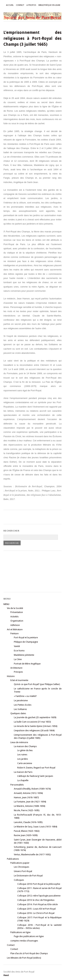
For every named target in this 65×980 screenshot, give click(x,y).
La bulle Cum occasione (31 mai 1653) (32, 722)
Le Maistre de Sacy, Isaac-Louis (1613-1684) (36, 827)
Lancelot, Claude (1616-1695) (28, 822)
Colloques (19, 880)
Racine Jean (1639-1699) (26, 835)
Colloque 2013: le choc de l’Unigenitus (36, 900)
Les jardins (23, 759)
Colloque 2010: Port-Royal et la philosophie (39, 884)
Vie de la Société (15, 608)
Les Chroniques (21, 867)
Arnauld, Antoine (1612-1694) (28, 793)
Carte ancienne (25, 763)
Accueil (10, 5)
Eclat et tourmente (19, 680)
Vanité (17, 646)
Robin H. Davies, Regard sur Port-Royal (36, 768)
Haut (6, 975)
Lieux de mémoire (19, 742)
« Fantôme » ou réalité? (25, 696)
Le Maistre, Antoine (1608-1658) (30, 806)
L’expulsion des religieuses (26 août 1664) (34, 730)
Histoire (11, 676)
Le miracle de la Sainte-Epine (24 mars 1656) (36, 726)
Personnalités (17, 785)
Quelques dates (18, 713)
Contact (20, 5)
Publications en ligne (20, 932)
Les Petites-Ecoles (23, 705)
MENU (6, 604)
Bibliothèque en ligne (49, 5)
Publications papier (20, 863)
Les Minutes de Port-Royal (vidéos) (24, 958)
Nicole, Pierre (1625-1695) (27, 810)
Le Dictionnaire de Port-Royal (28, 876)
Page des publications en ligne (29, 936)
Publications (13, 859)
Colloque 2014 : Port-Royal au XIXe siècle (38, 904)
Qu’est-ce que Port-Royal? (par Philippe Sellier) (37, 684)
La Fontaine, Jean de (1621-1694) (30, 802)
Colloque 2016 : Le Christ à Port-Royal (36, 913)
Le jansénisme (21, 700)
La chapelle (23, 780)
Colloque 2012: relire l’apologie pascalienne (39, 896)
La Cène (18, 659)
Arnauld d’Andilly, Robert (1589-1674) (32, 789)
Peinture (14, 633)
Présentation (17, 612)
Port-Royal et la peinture (26, 637)
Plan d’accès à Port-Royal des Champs (29, 953)
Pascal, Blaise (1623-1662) (27, 831)
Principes (18, 672)
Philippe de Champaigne (26, 642)
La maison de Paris (23, 772)
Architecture (16, 668)
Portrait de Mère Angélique (27, 664)
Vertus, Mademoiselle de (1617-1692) (32, 854)
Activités (14, 617)
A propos (31, 5)
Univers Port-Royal (23, 871)
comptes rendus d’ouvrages (24, 941)
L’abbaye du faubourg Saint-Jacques (35, 776)
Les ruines (22, 755)
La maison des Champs (25, 746)
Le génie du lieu (25, 750)
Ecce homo (19, 651)
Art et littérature (15, 629)
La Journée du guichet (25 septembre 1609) (35, 717)
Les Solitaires (20, 709)
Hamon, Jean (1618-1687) (26, 797)
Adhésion (15, 625)
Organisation (17, 621)
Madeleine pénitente (24, 655)
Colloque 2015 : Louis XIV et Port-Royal (36, 909)
